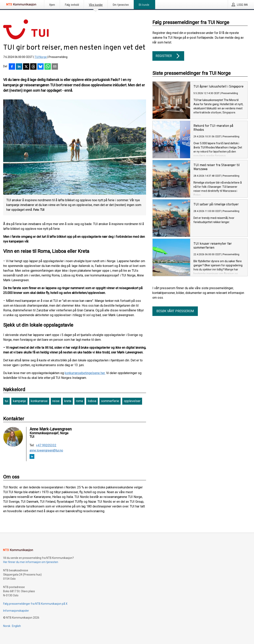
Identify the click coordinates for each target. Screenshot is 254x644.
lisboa (92, 401)
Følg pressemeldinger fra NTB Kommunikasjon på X (35, 604)
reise (56, 401)
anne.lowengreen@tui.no (46, 451)
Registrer (168, 56)
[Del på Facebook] (12, 67)
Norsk (7, 626)
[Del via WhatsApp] (48, 67)
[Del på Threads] (33, 67)
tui (6, 401)
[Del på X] (26, 67)
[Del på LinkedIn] (19, 67)
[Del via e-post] (55, 67)
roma (79, 401)
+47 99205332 (46, 445)
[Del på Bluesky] (40, 67)
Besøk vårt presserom (175, 311)
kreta (68, 401)
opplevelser (132, 401)
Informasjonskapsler (16, 611)
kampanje (19, 401)
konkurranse (39, 401)
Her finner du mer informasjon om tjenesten (31, 562)
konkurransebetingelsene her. (85, 373)
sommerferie (110, 401)
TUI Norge (41, 57)
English (16, 626)
